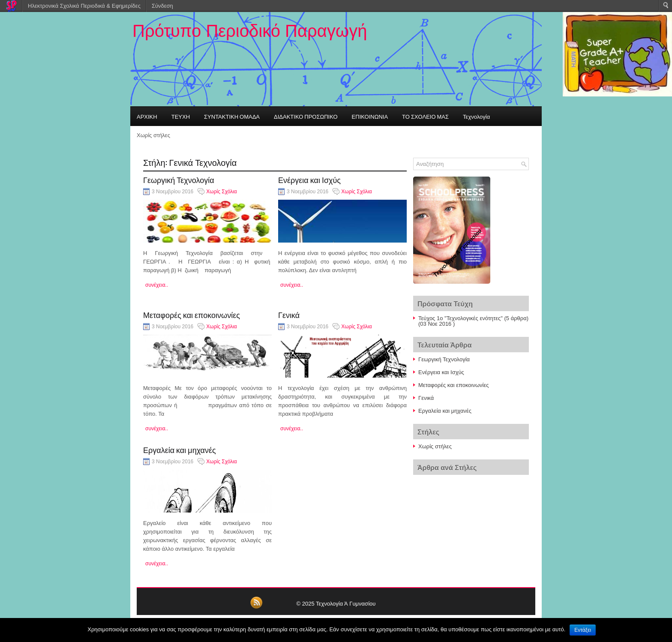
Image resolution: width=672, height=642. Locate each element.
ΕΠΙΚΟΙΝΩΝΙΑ (370, 116)
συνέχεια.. (157, 285)
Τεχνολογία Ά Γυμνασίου (346, 604)
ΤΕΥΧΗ (181, 116)
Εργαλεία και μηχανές (180, 450)
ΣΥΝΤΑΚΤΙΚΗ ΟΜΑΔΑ (232, 116)
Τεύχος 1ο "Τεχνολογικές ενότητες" (460, 318)
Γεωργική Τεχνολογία (179, 180)
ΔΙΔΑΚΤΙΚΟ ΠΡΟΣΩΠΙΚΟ (306, 116)
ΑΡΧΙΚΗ (147, 116)
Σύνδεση (162, 6)
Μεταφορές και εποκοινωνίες (192, 315)
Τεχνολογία (476, 116)
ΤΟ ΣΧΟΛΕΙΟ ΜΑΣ (425, 116)
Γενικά (289, 315)
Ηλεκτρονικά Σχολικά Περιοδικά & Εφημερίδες (84, 6)
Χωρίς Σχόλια (221, 192)
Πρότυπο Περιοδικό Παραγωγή (250, 31)
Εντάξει (583, 630)
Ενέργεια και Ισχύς (309, 180)
